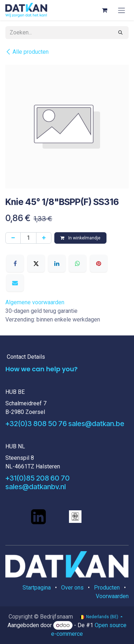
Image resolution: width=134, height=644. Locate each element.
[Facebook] (15, 263)
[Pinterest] (99, 263)
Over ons (72, 588)
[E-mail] (15, 283)
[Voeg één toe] (44, 238)
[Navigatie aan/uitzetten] (121, 10)
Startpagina (37, 588)
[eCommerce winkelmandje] (104, 10)
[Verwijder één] (13, 238)
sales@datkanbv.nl (36, 487)
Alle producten (27, 52)
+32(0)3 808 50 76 (36, 424)
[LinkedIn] (57, 263)
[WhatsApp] (78, 263)
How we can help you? (41, 369)
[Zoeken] (120, 33)
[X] (36, 263)
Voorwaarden (112, 596)
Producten (107, 588)
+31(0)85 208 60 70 (38, 478)
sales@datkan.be (96, 424)
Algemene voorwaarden (35, 302)
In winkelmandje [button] (80, 238)
